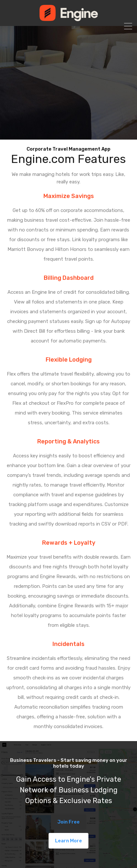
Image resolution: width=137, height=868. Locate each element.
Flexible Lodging (69, 360)
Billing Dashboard (69, 278)
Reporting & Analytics (68, 441)
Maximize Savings (69, 196)
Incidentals (68, 644)
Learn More (68, 841)
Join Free (68, 822)
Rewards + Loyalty (69, 543)
